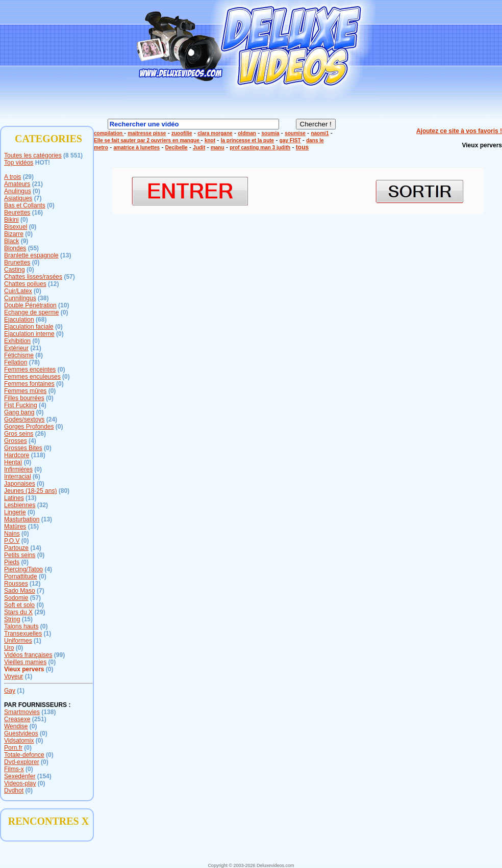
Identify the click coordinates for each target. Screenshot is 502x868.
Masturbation (22, 519)
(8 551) (73, 155)
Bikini (11, 220)
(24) (52, 419)
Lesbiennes (20, 505)
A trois (12, 177)
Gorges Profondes (29, 427)
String (12, 619)
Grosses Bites (23, 448)
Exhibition (17, 341)
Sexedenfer (20, 776)
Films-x (14, 769)
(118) (38, 455)
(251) (39, 719)
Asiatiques (18, 198)
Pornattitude (21, 576)
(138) (48, 712)
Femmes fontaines (29, 384)
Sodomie (16, 598)
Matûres (15, 527)
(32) (43, 505)
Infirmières (18, 469)
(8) (39, 355)
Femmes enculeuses (32, 377)
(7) (38, 198)
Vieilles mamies (25, 662)
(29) (28, 177)
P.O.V (12, 541)
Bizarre (14, 234)
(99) (59, 655)
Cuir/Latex (18, 291)
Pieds (12, 562)
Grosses (16, 441)
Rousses (16, 584)
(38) (43, 298)
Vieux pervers (24, 669)
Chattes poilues (25, 284)
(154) (44, 776)
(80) (64, 491)
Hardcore (17, 455)
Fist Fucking (21, 405)
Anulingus (18, 191)
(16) (37, 213)
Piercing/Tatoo (23, 569)
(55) (33, 248)
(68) (41, 320)
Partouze (16, 548)
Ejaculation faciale (29, 327)
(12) (53, 284)
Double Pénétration (30, 305)
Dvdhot (14, 791)
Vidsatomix (19, 741)
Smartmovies (22, 712)
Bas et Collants (25, 205)
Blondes (15, 248)
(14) (35, 548)
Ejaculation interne (29, 334)
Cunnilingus (20, 298)
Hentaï (13, 462)
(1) (48, 634)
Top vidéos (19, 163)
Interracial (18, 477)
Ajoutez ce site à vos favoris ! (459, 131)
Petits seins (20, 555)
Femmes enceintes (30, 370)
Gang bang (19, 412)
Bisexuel (16, 227)
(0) (36, 191)
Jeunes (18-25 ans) (30, 491)
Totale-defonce (24, 755)
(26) (41, 434)
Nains (12, 534)
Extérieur (16, 348)
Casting (15, 270)
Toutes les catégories (33, 155)
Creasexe (17, 719)
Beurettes (17, 213)
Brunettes (17, 262)
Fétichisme (19, 355)
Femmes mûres (25, 391)
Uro (9, 648)
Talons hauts (21, 626)
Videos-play (20, 783)
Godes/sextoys (24, 419)
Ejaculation (19, 320)
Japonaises (20, 484)
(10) (64, 305)
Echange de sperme (31, 312)
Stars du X (18, 612)
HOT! (43, 163)
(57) (69, 277)
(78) (34, 362)
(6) (36, 477)
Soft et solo (19, 605)
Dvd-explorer (22, 762)
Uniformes (18, 641)
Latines (14, 498)
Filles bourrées (24, 398)
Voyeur (14, 676)
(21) (37, 184)
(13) (66, 255)
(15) (33, 527)
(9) (25, 241)
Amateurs (17, 184)
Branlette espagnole (31, 255)
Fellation (16, 362)
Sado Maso (20, 591)
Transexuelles (23, 634)
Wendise (16, 726)
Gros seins (19, 434)
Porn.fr (13, 748)
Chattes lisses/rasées (33, 277)
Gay (10, 691)
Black (11, 241)
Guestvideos (21, 733)
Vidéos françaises (28, 655)
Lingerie (15, 512)
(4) (43, 405)
